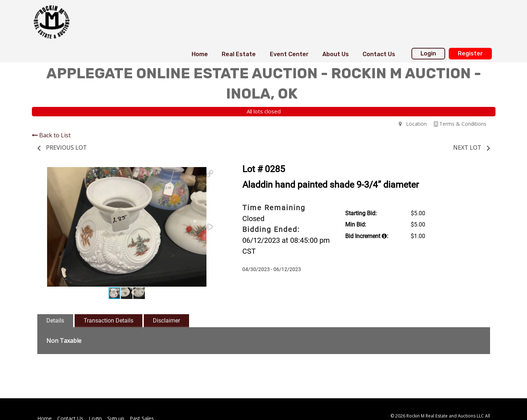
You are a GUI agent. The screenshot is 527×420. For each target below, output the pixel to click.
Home (200, 54)
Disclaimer (166, 321)
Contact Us (379, 54)
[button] (210, 174)
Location (413, 124)
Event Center (289, 54)
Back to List (51, 135)
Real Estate (239, 54)
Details (55, 321)
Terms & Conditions (460, 124)
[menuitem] (200, 54)
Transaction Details (108, 321)
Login (428, 53)
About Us (336, 54)
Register (470, 53)
